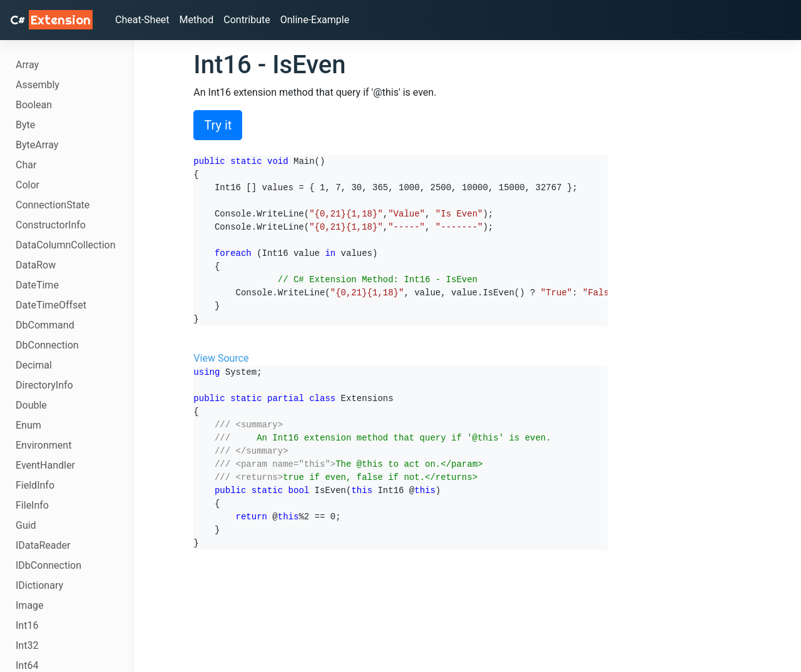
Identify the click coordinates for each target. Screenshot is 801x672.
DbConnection (47, 345)
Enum (28, 425)
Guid (26, 525)
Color (28, 185)
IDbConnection (48, 565)
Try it (218, 125)
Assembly (38, 85)
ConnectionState (53, 205)
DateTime (37, 285)
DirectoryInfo (44, 385)
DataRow (36, 265)
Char (26, 165)
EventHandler (45, 465)
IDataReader (43, 545)
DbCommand (45, 325)
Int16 (27, 625)
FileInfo (32, 505)
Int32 (27, 645)
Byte (25, 125)
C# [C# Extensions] (51, 20)
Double (31, 405)
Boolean (34, 105)
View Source (221, 358)
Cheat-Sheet (142, 20)
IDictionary (39, 585)
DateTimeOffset (51, 305)
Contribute (247, 20)
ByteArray (37, 145)
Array (27, 65)
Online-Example (315, 20)
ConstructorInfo (51, 225)
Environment (43, 445)
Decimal (34, 365)
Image (30, 605)
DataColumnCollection (66, 245)
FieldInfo (35, 485)
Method (197, 20)
